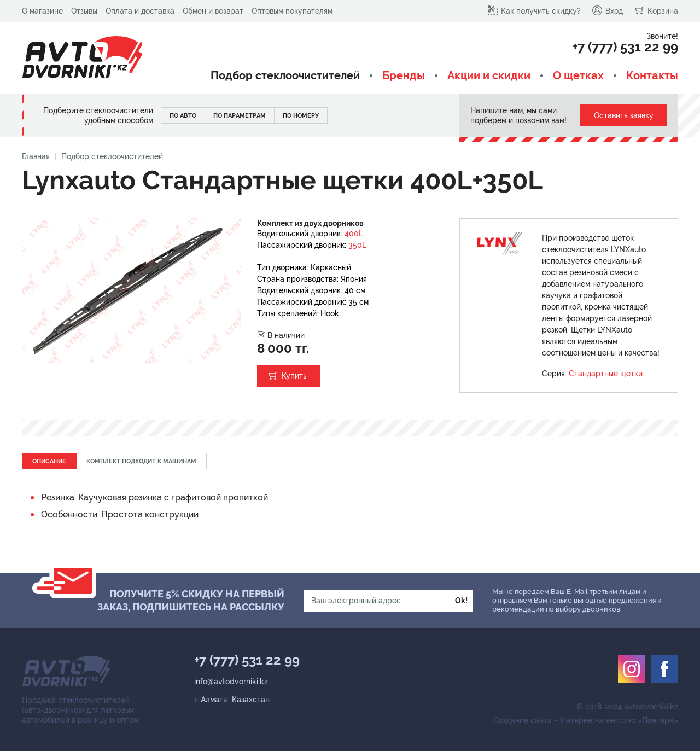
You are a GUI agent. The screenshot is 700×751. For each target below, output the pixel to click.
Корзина (656, 10)
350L (357, 245)
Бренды (404, 76)
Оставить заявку (624, 115)
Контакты (652, 76)
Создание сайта (523, 720)
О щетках (578, 76)
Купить (294, 376)
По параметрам (240, 116)
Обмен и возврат (213, 11)
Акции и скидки (489, 76)
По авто (183, 116)
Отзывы (84, 11)
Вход (607, 10)
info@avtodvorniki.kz (231, 682)
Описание (49, 461)
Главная (36, 156)
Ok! (461, 601)
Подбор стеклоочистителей (285, 76)
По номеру (301, 116)
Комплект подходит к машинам (141, 461)
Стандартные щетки (606, 374)
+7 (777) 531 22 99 (625, 47)
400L (354, 234)
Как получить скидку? (534, 10)
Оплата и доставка (140, 11)
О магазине (42, 11)
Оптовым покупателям (292, 11)
